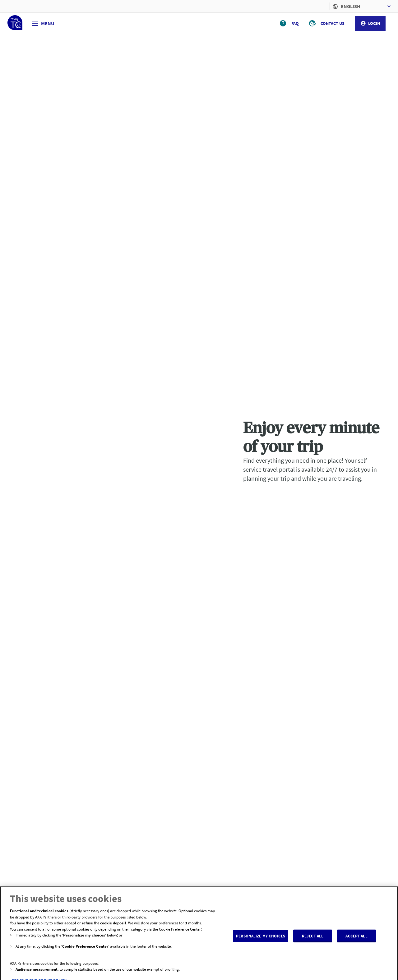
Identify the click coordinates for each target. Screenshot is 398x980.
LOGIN (370, 23)
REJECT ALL (313, 940)
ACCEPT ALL (356, 940)
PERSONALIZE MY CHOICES (261, 940)
